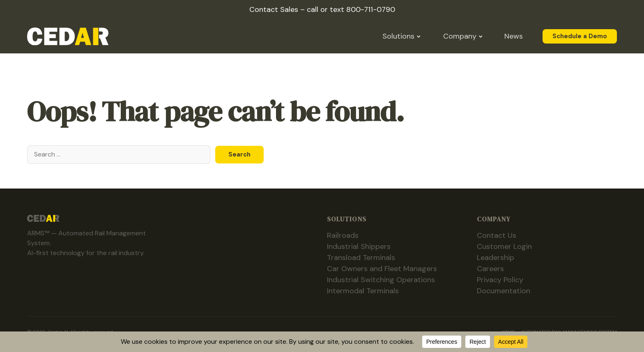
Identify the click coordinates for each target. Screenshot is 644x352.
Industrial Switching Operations (381, 280)
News (514, 36)
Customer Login (504, 246)
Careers (490, 269)
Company (460, 36)
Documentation (504, 291)
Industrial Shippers (359, 246)
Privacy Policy (500, 280)
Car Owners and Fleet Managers (382, 269)
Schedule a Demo (580, 36)
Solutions (398, 36)
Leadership (496, 258)
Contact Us (497, 235)
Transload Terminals (361, 258)
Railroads (343, 235)
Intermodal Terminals (363, 291)
